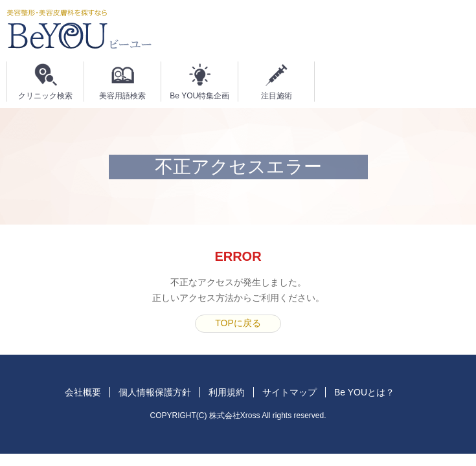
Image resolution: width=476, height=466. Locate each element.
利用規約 (227, 392)
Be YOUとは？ (364, 392)
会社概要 (83, 392)
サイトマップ (289, 392)
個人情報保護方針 (155, 392)
